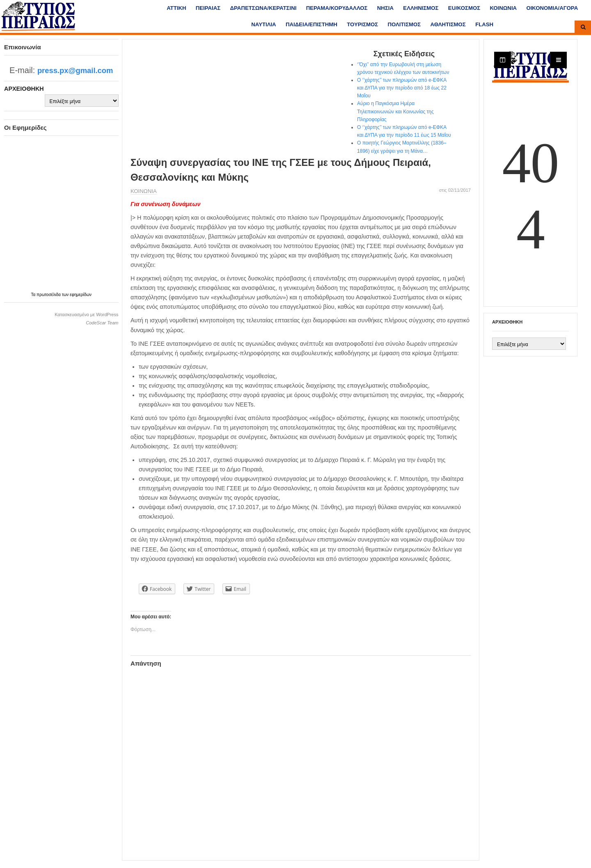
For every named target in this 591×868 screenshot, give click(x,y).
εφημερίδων (81, 295)
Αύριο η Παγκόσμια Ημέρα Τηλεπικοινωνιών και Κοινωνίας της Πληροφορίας (395, 111)
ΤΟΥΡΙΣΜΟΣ (362, 24)
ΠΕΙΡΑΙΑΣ (208, 8)
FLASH (484, 24)
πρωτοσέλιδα (49, 295)
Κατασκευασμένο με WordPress (86, 315)
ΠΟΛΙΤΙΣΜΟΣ (404, 24)
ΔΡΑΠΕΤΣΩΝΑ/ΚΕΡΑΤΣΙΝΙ (263, 8)
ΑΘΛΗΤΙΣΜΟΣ (448, 24)
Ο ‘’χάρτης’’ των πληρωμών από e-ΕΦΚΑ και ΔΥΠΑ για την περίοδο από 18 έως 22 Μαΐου (402, 88)
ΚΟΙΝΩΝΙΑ (503, 8)
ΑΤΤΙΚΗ (176, 8)
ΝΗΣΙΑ (385, 8)
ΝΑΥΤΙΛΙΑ (263, 24)
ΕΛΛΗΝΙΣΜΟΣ (421, 8)
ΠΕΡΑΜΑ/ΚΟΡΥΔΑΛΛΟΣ (337, 8)
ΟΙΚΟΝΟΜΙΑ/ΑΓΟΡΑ (552, 8)
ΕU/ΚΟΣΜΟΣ (464, 8)
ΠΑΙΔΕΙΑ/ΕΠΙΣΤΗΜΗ (312, 24)
